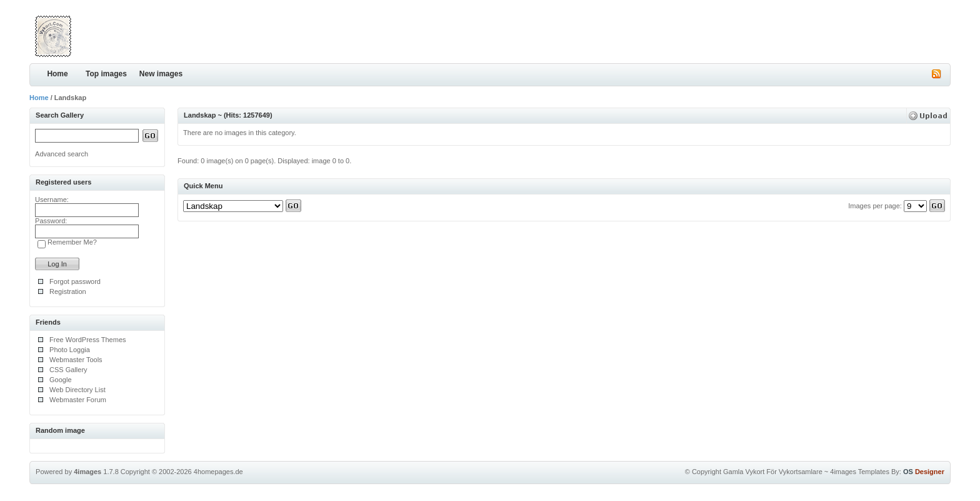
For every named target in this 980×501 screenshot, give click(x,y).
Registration (68, 291)
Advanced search (62, 154)
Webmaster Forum (78, 400)
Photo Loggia (70, 350)
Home (57, 74)
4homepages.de (218, 472)
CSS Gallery (68, 370)
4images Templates (860, 472)
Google (60, 380)
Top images (106, 74)
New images (161, 74)
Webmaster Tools (76, 360)
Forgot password (75, 281)
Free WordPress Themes (87, 340)
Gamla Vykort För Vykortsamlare (773, 472)
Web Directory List (77, 390)
